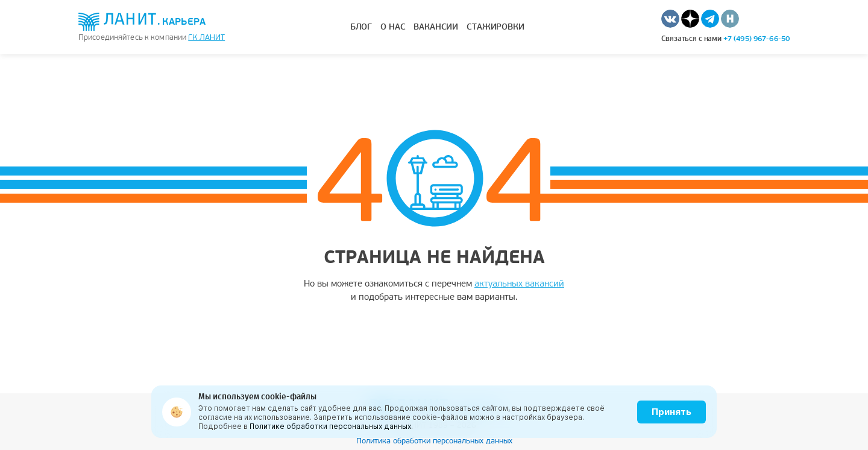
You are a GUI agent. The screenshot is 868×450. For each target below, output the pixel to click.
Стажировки (495, 27)
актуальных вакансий (519, 284)
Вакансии (436, 27)
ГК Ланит (206, 37)
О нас (393, 27)
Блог (361, 27)
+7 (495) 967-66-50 (756, 39)
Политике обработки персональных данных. (331, 426)
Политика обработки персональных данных (434, 441)
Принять (671, 412)
